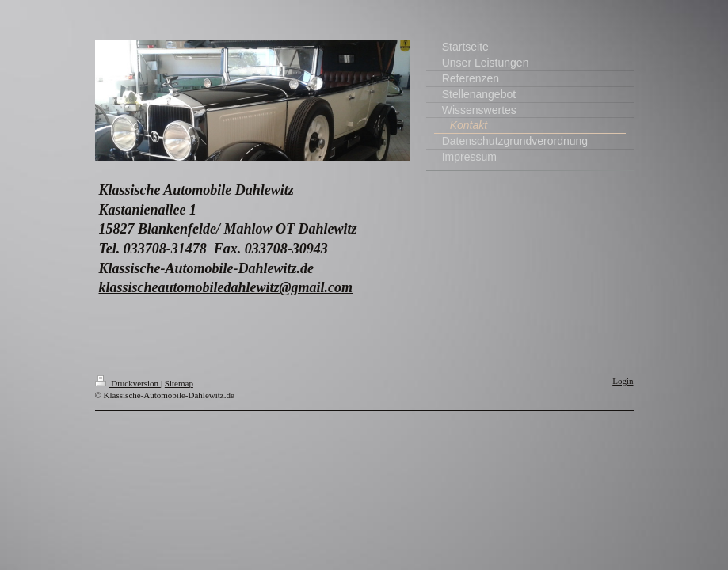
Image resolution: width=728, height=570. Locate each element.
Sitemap (179, 383)
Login (623, 381)
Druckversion (128, 383)
